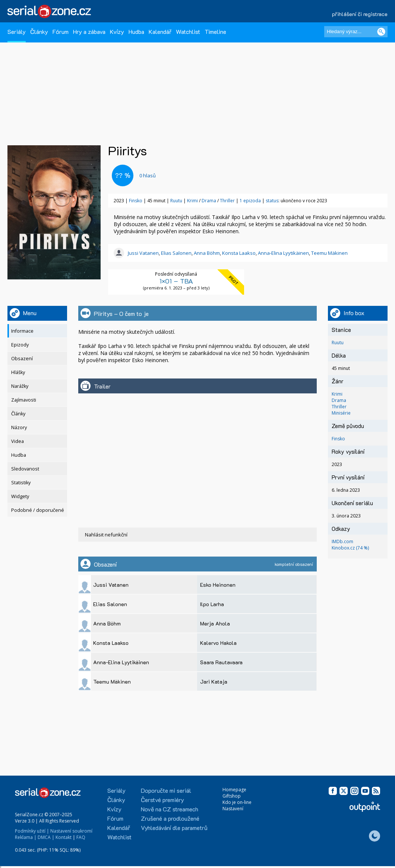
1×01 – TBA (176, 281)
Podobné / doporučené (38, 510)
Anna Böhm (207, 253)
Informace (22, 331)
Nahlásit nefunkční (106, 535)
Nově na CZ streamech (170, 809)
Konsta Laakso (239, 253)
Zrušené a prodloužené (170, 818)
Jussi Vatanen (143, 253)
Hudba (136, 31)
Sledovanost (25, 469)
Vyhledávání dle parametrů (174, 828)
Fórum (61, 31)
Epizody (20, 345)
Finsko (136, 201)
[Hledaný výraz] (356, 32)
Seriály (17, 31)
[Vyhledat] (381, 32)
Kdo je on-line (237, 802)
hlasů (148, 175)
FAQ (81, 837)
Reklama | (26, 837)
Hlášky (18, 372)
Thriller (228, 201)
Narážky (20, 386)
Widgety (20, 496)
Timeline (215, 31)
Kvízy (117, 31)
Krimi (193, 201)
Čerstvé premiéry (162, 800)
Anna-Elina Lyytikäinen (283, 253)
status (272, 201)
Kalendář (160, 31)
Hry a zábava (89, 31)
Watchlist (188, 31)
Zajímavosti (24, 400)
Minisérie (341, 413)
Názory (19, 427)
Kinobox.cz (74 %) (350, 548)
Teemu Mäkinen (329, 253)
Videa (18, 441)
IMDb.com (342, 541)
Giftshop (232, 796)
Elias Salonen (176, 253)
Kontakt (64, 837)
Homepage (234, 790)
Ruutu (176, 201)
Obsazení (22, 359)
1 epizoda (250, 201)
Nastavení (233, 809)
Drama (209, 201)
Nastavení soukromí (71, 831)
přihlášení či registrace (360, 14)
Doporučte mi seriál (166, 790)
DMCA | (46, 837)
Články (39, 31)
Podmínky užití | (32, 831)
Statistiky (21, 483)
